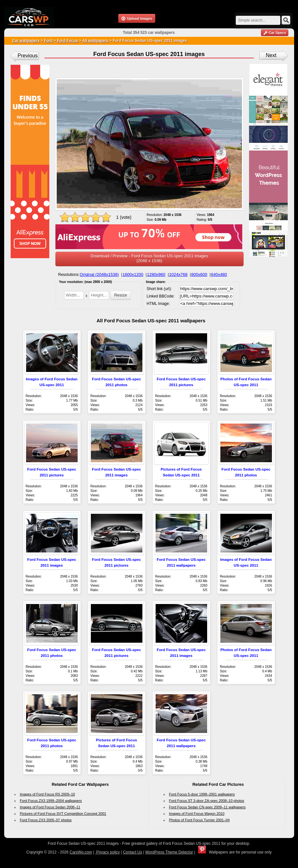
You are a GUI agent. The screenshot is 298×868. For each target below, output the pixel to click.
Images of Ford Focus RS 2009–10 (48, 794)
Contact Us (133, 852)
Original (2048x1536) (99, 274)
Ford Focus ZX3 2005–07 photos (46, 820)
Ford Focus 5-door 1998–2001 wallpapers (202, 794)
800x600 (199, 274)
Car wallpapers (26, 41)
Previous (28, 56)
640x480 (219, 274)
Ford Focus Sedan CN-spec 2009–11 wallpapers (207, 807)
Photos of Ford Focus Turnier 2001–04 (199, 820)
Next (271, 55)
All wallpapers (95, 41)
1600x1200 (133, 274)
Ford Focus (67, 41)
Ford (48, 41)
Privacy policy (107, 852)
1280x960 (156, 274)
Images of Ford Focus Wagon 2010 (197, 814)
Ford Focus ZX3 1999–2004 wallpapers (51, 801)
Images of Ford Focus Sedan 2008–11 (50, 807)
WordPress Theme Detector (169, 852)
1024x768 (178, 274)
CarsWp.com (81, 852)
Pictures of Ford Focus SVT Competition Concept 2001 (63, 814)
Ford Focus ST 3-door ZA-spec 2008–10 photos (207, 801)
